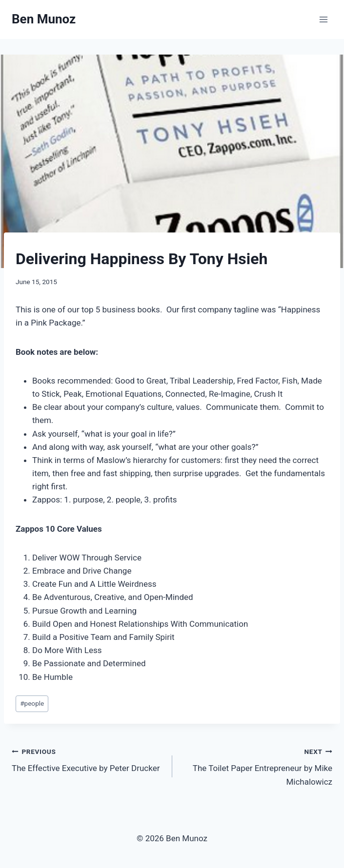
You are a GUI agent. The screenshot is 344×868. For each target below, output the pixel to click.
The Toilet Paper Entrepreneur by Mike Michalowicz (257, 766)
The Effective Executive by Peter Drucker (88, 759)
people (32, 703)
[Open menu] (323, 19)
